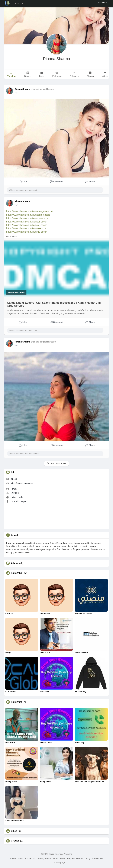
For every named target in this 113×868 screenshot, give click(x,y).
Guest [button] (103, 3)
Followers (17, 702)
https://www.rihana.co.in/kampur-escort (27, 222)
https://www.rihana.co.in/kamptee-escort (27, 218)
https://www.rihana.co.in (22, 483)
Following (17, 573)
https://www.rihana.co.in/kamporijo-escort (28, 215)
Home (13, 858)
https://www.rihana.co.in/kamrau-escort (27, 225)
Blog (88, 858)
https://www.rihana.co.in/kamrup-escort (27, 232)
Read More (12, 237)
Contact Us (30, 858)
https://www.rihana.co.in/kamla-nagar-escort (29, 211)
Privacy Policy (44, 858)
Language (59, 862)
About (20, 858)
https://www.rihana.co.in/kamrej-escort (26, 228)
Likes (14, 831)
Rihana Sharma (57, 59)
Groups (15, 841)
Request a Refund (76, 858)
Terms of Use (59, 858)
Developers (98, 858)
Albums (15, 563)
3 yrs (16, 92)
